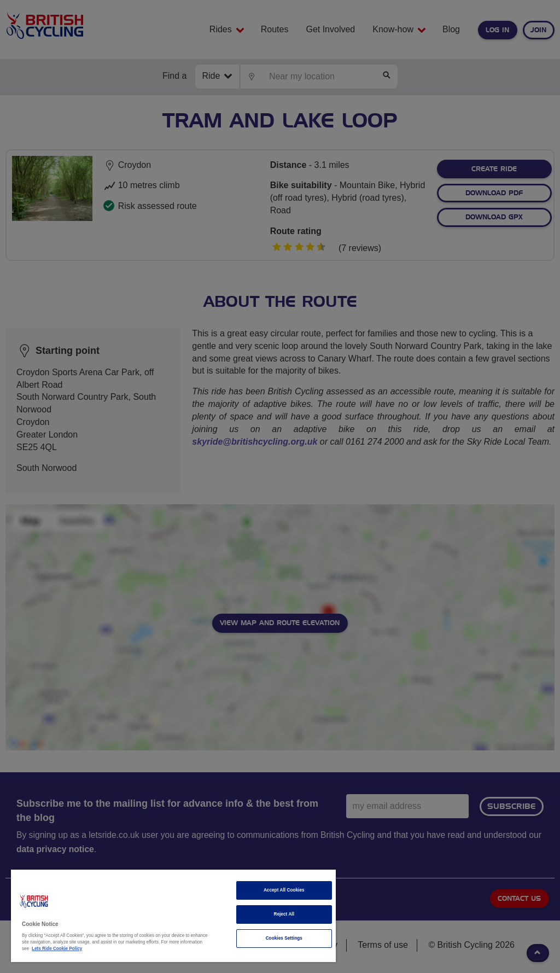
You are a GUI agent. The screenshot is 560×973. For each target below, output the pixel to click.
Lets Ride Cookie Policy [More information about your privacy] (57, 949)
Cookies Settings (284, 938)
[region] (173, 916)
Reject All (284, 914)
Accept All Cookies (284, 890)
